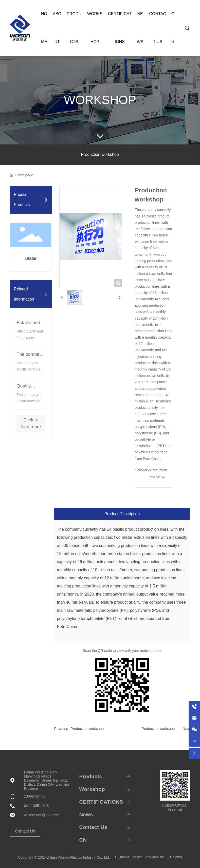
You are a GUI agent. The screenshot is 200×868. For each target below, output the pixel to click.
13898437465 (35, 796)
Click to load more (31, 423)
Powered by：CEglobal (164, 857)
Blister (31, 258)
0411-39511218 (36, 806)
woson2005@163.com (42, 815)
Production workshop (100, 154)
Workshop (100, 100)
